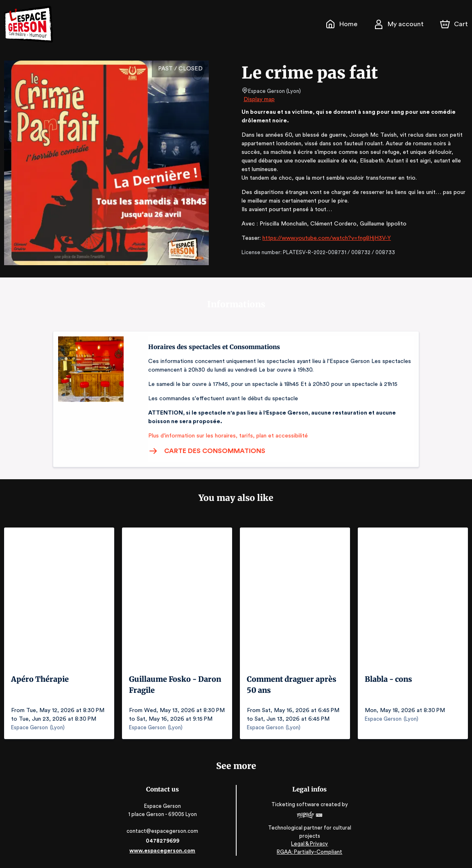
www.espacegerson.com (163, 851)
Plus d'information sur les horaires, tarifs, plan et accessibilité (226, 436)
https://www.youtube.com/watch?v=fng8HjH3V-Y (323, 238)
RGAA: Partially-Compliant (309, 851)
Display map (259, 99)
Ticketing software (296, 804)
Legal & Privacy (309, 844)
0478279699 (163, 841)
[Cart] (455, 24)
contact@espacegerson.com (163, 831)
